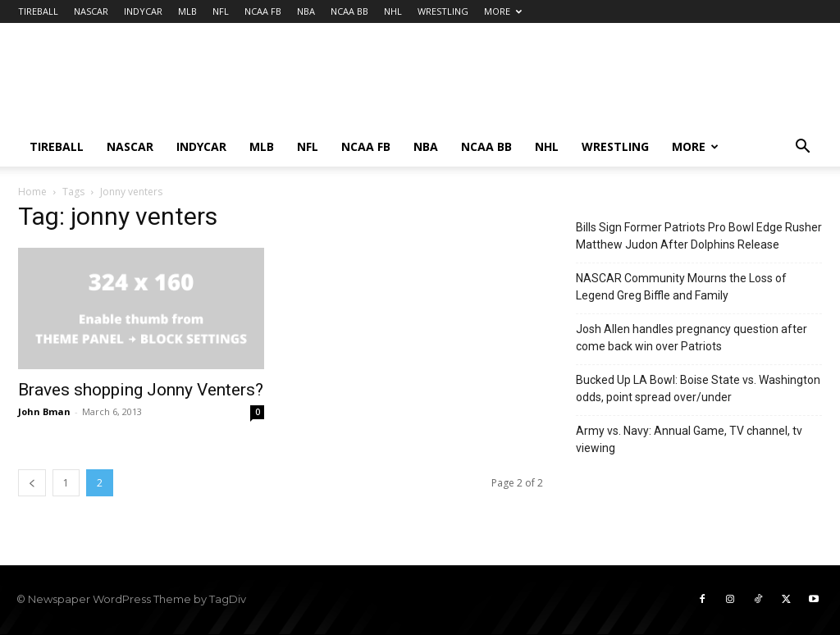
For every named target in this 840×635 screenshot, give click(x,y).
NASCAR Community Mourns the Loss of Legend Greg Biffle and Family (681, 287)
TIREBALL (38, 11)
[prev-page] (32, 483)
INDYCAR (143, 11)
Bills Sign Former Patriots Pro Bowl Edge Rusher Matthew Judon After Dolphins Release (699, 236)
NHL (393, 11)
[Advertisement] (523, 83)
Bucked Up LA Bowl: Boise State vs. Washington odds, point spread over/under (698, 388)
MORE (503, 11)
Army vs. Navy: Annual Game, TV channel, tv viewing (689, 439)
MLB (187, 11)
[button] (802, 148)
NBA (306, 11)
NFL (221, 11)
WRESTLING (443, 11)
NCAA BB (349, 11)
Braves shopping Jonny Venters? (141, 390)
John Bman (44, 411)
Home (32, 192)
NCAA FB (263, 11)
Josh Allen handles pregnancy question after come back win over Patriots (692, 338)
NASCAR (91, 11)
